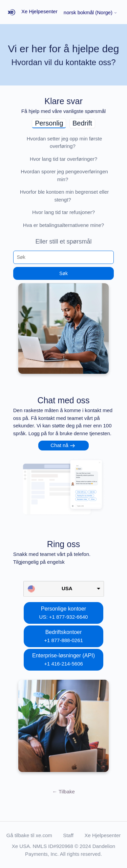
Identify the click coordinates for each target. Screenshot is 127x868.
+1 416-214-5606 (63, 664)
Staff (68, 835)
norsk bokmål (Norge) (90, 12)
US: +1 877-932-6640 (64, 617)
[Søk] (64, 257)
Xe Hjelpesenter (103, 835)
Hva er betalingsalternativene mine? (63, 225)
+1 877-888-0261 (63, 640)
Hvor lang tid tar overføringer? (63, 159)
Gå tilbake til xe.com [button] (29, 835)
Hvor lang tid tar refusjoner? (63, 212)
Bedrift (82, 123)
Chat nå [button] (59, 445)
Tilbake (63, 792)
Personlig (49, 123)
